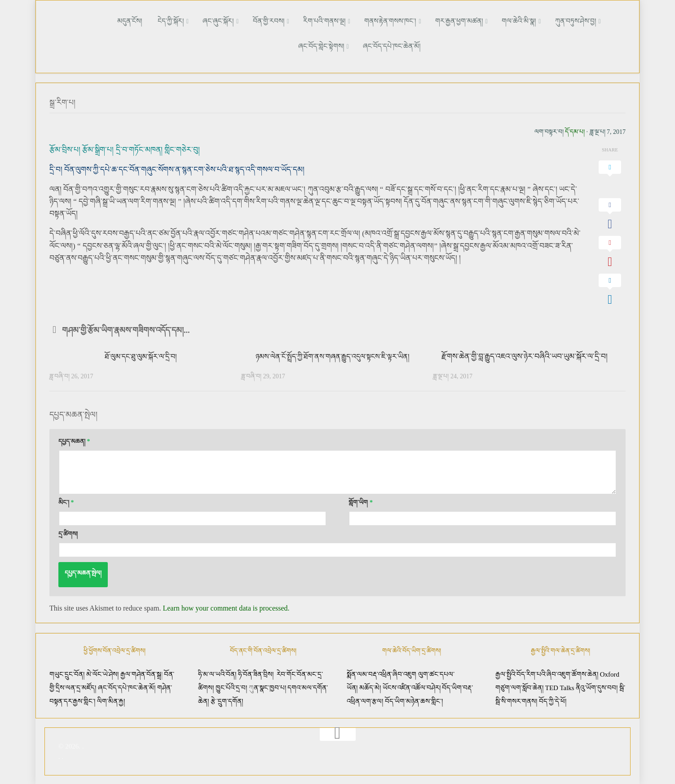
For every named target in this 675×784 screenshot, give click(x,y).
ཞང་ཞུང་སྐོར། (198, 20)
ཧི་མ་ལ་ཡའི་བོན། (218, 673)
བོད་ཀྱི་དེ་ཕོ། (553, 700)
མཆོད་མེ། (370, 687)
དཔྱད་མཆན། (74, 440)
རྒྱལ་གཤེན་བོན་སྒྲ (141, 673)
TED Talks (560, 687)
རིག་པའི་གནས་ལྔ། (293, 20)
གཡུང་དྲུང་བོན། (67, 673)
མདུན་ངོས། (123, 20)
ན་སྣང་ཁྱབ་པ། (270, 687)
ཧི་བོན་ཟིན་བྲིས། (256, 673)
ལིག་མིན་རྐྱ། (111, 700)
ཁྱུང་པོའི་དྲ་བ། (231, 687)
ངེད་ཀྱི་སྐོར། (156, 20)
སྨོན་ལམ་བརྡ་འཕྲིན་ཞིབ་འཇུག (382, 673)
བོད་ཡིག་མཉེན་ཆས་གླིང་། (414, 700)
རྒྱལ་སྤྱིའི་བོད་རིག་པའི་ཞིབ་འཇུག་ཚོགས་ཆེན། (547, 673)
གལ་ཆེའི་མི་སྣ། (472, 20)
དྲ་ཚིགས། (68, 533)
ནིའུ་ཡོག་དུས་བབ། (597, 687)
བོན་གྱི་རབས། (242, 20)
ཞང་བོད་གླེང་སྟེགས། (580, 20)
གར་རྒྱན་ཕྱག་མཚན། (418, 20)
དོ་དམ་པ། (575, 130)
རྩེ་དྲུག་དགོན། (228, 700)
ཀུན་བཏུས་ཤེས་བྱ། (523, 20)
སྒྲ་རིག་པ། (64, 101)
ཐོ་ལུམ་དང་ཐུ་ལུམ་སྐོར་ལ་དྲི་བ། (141, 355)
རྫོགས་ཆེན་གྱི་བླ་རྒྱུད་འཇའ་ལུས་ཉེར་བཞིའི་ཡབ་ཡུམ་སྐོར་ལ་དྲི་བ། (525, 355)
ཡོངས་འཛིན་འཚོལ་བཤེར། (412, 687)
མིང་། (66, 501)
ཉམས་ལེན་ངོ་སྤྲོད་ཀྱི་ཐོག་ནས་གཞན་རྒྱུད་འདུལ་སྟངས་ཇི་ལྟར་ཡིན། (333, 355)
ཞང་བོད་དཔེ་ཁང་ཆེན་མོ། (360, 46)
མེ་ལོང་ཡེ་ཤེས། (103, 673)
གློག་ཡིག (361, 501)
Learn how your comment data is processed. (226, 607)
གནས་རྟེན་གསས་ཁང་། (354, 20)
